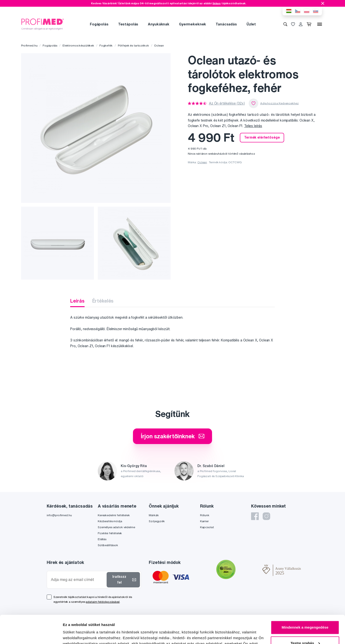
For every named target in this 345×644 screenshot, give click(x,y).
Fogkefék (106, 45)
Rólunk (205, 515)
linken (217, 3)
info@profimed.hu (59, 515)
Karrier (204, 521)
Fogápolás (99, 24)
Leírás (77, 301)
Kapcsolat (207, 527)
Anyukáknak (159, 24)
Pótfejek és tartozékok (133, 45)
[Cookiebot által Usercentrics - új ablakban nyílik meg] (31, 635)
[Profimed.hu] (43, 24)
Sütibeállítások (108, 545)
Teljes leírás (253, 126)
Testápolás (128, 24)
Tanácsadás (226, 24)
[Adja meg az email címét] (78, 580)
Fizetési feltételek (110, 533)
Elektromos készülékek (78, 45)
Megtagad (305, 631)
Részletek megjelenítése (84, 635)
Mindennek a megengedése (305, 599)
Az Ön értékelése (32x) (227, 103)
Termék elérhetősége (262, 137)
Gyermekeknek (193, 24)
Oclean (159, 45)
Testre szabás (305, 615)
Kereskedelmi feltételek (114, 515)
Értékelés (103, 301)
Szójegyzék (157, 521)
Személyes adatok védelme (116, 527)
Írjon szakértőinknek (172, 436)
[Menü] (320, 24)
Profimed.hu (29, 45)
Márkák (154, 515)
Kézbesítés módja (110, 521)
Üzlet (251, 24)
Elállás (102, 539)
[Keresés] (285, 24)
